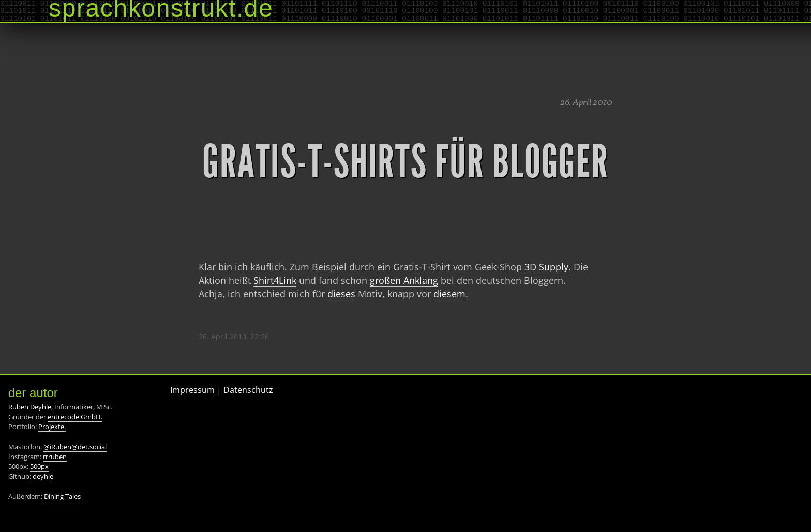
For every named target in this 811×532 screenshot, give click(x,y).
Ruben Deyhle (30, 407)
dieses (341, 294)
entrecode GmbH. (75, 417)
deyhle (43, 476)
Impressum (192, 390)
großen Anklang (404, 280)
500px (39, 466)
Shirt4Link (275, 280)
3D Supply (546, 267)
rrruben (55, 457)
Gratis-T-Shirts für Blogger (405, 162)
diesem (449, 294)
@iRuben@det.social (75, 447)
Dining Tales (62, 496)
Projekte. (52, 427)
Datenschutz (248, 390)
